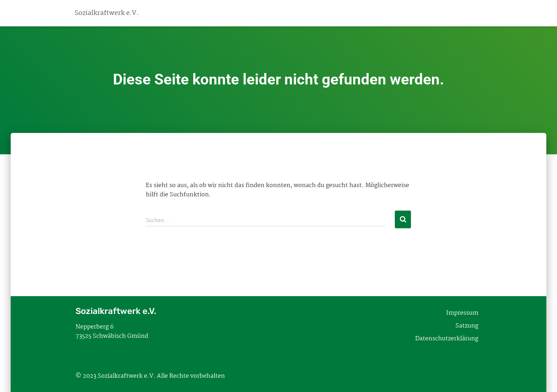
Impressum (462, 313)
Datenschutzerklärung (447, 339)
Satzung (467, 326)
